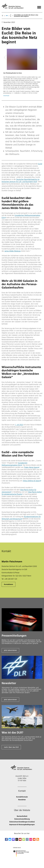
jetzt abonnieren (10, 650)
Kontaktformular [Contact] (22, 797)
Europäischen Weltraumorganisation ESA (14, 464)
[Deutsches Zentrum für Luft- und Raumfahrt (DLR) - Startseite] (13, 7)
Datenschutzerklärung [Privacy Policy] (22, 819)
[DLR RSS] (38, 840)
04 (11, 16)
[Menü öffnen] (39, 7)
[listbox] (7, 16)
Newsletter (22, 800)
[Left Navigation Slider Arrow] (6, 58)
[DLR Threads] (17, 840)
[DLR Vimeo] (24, 840)
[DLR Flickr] (31, 840)
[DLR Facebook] (6, 840)
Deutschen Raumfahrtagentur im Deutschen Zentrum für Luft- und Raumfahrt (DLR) (21, 180)
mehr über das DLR (11, 747)
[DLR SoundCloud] (34, 840)
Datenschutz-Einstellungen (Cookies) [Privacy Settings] (22, 822)
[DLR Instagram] (27, 840)
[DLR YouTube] (20, 840)
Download (6, 96)
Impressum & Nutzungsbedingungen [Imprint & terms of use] (22, 824)
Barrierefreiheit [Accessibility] (22, 816)
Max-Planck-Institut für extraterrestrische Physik (22, 493)
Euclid (40, 164)
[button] (22, 73)
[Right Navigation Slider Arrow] (38, 58)
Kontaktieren (9, 584)
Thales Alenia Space (31, 467)
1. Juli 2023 (19, 425)
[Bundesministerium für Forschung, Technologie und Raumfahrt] (22, 858)
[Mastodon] (13, 840)
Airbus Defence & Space (31, 481)
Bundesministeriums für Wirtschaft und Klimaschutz (21, 518)
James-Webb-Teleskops (13, 251)
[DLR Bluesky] (10, 840)
